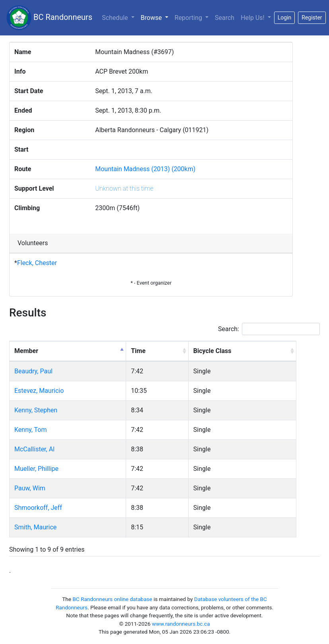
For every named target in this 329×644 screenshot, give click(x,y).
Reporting (189, 18)
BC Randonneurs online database (112, 599)
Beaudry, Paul (33, 371)
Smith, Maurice (35, 527)
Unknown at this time (124, 188)
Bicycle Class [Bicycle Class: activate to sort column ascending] (212, 351)
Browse (156, 17)
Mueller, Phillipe (36, 469)
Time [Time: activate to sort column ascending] (138, 351)
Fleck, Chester (37, 263)
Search (225, 18)
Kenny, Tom (30, 430)
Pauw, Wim (30, 488)
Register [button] (312, 18)
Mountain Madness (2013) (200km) (145, 169)
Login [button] (285, 18)
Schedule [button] (116, 18)
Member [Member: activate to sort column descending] (26, 351)
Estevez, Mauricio (39, 391)
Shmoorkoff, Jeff (38, 508)
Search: (269, 329)
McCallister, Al (34, 449)
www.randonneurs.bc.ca (181, 624)
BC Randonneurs (49, 18)
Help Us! (253, 18)
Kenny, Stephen (36, 410)
